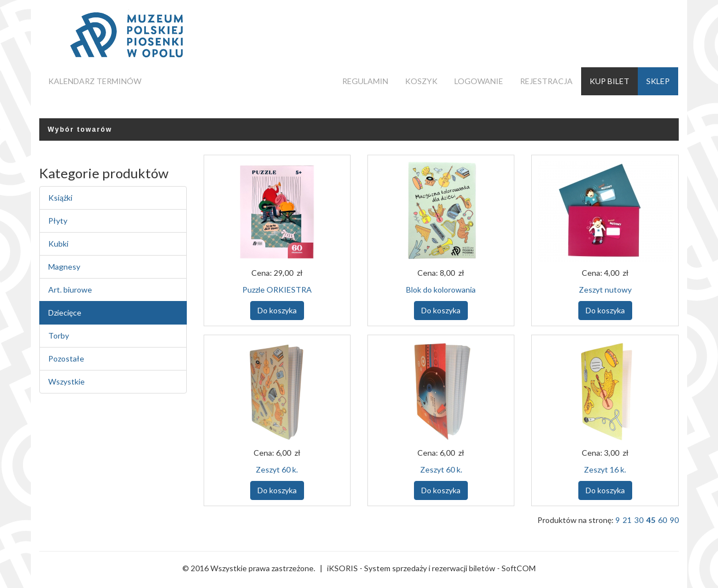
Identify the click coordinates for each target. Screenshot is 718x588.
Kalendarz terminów (95, 81)
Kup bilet (609, 81)
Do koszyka (277, 310)
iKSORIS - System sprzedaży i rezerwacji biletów (411, 568)
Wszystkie (66, 381)
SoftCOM (519, 568)
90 (674, 520)
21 (627, 520)
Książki (60, 198)
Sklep (658, 81)
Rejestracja (546, 81)
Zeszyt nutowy (605, 290)
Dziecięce (65, 312)
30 (639, 520)
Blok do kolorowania (441, 290)
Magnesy (64, 267)
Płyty (58, 221)
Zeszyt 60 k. (277, 469)
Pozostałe (66, 358)
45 (651, 520)
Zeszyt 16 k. (605, 469)
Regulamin (365, 81)
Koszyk (421, 81)
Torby (59, 335)
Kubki (58, 244)
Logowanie (479, 81)
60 (662, 520)
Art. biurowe (70, 290)
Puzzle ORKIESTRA (277, 290)
